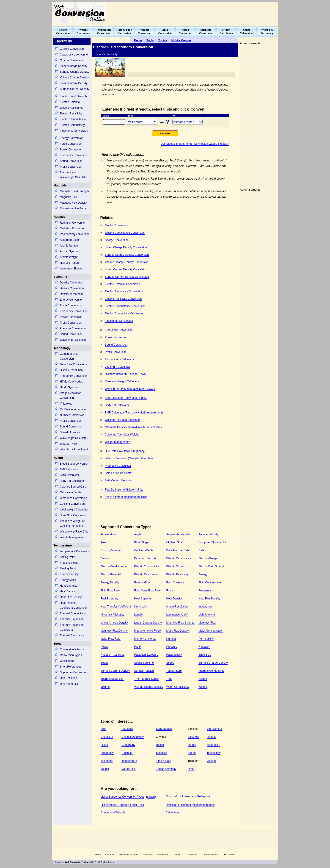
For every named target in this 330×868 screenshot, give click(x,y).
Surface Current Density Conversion (127, 277)
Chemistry (107, 737)
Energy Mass (68, 580)
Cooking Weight (144, 550)
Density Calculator (71, 283)
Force (170, 591)
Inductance (205, 607)
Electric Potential (70, 102)
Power (104, 647)
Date (201, 550)
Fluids (104, 745)
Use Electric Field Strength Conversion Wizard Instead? (195, 144)
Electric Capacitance (179, 558)
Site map (110, 855)
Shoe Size (205, 655)
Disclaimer (230, 855)
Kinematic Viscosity (112, 615)
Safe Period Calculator (119, 473)
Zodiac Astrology (166, 769)
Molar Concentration (211, 631)
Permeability (206, 639)
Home (98, 855)
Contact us (192, 855)
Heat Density (68, 591)
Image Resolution (177, 607)
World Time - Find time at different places (130, 389)
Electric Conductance (73, 119)
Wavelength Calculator (74, 340)
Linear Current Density (74, 83)
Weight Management (73, 537)
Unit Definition (68, 678)
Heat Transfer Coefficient (116, 607)
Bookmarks (162, 855)
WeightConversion (83, 32)
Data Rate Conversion (73, 364)
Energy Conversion (71, 138)
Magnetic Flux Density (73, 203)
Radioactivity (174, 655)
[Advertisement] (194, 13)
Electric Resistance (71, 108)
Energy (203, 574)
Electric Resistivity (71, 114)
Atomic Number (69, 246)
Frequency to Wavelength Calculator (74, 175)
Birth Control (214, 729)
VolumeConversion (145, 32)
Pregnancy (107, 753)
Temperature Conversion (75, 551)
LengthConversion (63, 32)
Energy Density (69, 574)
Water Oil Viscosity (178, 687)
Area (103, 542)
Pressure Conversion (73, 328)
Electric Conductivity (72, 125)
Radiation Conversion (73, 223)
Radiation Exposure (72, 228)
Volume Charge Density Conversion (127, 262)
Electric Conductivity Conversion (125, 313)
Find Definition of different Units (124, 490)
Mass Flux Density (177, 631)
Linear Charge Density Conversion (126, 247)
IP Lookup (66, 404)
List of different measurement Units (126, 497)
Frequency (205, 591)
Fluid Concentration (210, 582)
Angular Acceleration (179, 534)
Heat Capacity (68, 586)
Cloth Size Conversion (73, 498)
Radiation (61, 217)
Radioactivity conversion (75, 234)
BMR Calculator (69, 475)
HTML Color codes (71, 382)
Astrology (127, 729)
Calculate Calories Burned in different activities (133, 427)
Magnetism (62, 185)
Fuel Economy (109, 599)
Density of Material (71, 294)
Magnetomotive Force (73, 208)
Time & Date (164, 761)
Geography (128, 745)
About (177, 855)
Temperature (63, 545)
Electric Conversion (117, 225)
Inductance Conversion (74, 131)
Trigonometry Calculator (120, 359)
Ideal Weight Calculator (74, 510)
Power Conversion (71, 150)
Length (138, 615)
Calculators (67, 661)
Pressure (172, 647)
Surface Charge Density (74, 72)
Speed (170, 663)
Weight (203, 687)
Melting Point (68, 568)
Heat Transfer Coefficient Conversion (74, 605)
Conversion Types (71, 655)
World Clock (129, 769)
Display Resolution (71, 370)
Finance (212, 737)
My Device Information (73, 409)
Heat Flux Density (71, 597)
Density (105, 558)
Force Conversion (71, 144)
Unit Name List (69, 684)
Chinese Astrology (133, 737)
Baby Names (164, 729)
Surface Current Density (74, 89)
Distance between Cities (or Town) (126, 374)
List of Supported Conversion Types (123, 797)
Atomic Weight (69, 257)
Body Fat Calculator (72, 481)
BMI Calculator (69, 469)
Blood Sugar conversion (74, 464)
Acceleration (108, 534)
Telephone (107, 761)
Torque (203, 679)
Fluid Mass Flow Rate (147, 591)
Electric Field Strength (73, 96)
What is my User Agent (74, 449)
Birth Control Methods (118, 480)
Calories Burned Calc (73, 487)
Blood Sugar (142, 542)
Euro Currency (175, 582)
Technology (62, 348)
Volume (105, 687)
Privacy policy (211, 855)
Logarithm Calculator (118, 367)
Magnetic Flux (68, 197)
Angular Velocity (208, 534)
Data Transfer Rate (178, 550)
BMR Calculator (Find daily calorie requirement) (134, 413)
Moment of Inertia (145, 639)
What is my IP (68, 444)
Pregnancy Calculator (118, 466)
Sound (105, 663)
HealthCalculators (226, 32)
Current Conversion (72, 49)
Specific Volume (144, 663)
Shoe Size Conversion (73, 515)
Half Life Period (69, 263)
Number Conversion (72, 415)
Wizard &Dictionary (267, 32)
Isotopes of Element (72, 269)
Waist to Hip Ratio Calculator (122, 420)
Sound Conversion (71, 161)
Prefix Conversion (71, 167)
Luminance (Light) (177, 615)
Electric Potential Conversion (122, 284)
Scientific (60, 277)
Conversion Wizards (72, 649)
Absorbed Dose (69, 240)
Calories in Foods (70, 492)
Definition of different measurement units (191, 805)
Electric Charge (208, 558)
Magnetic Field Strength (74, 191)
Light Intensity (207, 615)
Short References (70, 667)
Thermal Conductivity (73, 613)
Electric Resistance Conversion (124, 291)
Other (191, 769)
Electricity (194, 737)
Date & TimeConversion (124, 32)
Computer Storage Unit (213, 542)
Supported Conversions (74, 672)
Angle (138, 534)
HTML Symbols (69, 387)
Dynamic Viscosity (145, 558)
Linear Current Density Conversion (126, 269)
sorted (151, 797)
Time (169, 679)
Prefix (138, 647)
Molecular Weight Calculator (122, 381)
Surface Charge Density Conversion (127, 255)
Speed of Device (70, 432)
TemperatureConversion (104, 32)
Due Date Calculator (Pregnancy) (125, 451)
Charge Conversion (72, 60)
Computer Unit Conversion (69, 356)
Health (58, 458)
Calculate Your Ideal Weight (122, 435)
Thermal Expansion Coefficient (72, 627)
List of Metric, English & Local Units (122, 805)
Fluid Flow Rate (110, 591)
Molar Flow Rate (111, 639)
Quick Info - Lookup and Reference (188, 796)
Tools (58, 644)
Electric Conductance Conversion (125, 306)
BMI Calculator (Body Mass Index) (126, 398)
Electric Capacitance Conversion (125, 233)
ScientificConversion (206, 32)
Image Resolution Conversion (70, 395)
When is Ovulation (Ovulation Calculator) (130, 458)
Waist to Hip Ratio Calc (74, 532)
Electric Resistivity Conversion (123, 299)
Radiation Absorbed (113, 655)
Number (171, 639)
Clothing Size (174, 542)
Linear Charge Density (73, 66)
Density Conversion (72, 288)
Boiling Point (67, 557)
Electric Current (176, 566)
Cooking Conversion (72, 504)
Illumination (141, 607)
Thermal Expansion (72, 619)
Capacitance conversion (74, 55)
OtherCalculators (247, 32)
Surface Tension (144, 671)
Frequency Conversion (74, 155)
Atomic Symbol (69, 251)
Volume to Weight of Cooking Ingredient (72, 523)
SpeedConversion (186, 32)
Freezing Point (69, 563)
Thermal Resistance (72, 635)
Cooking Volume (111, 550)
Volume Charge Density (74, 78)
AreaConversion (165, 32)
